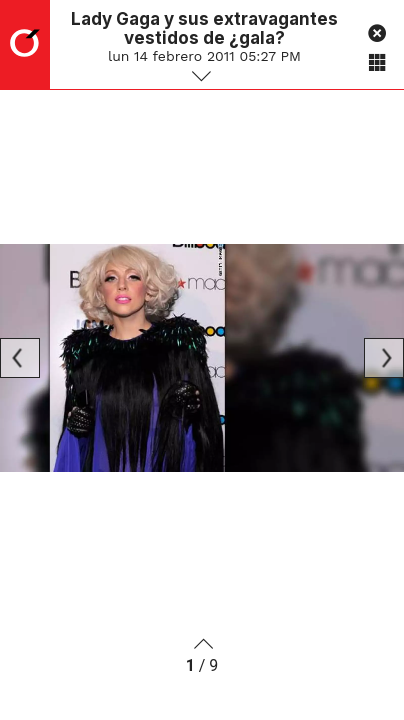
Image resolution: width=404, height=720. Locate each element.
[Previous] (20, 358)
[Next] (384, 358)
